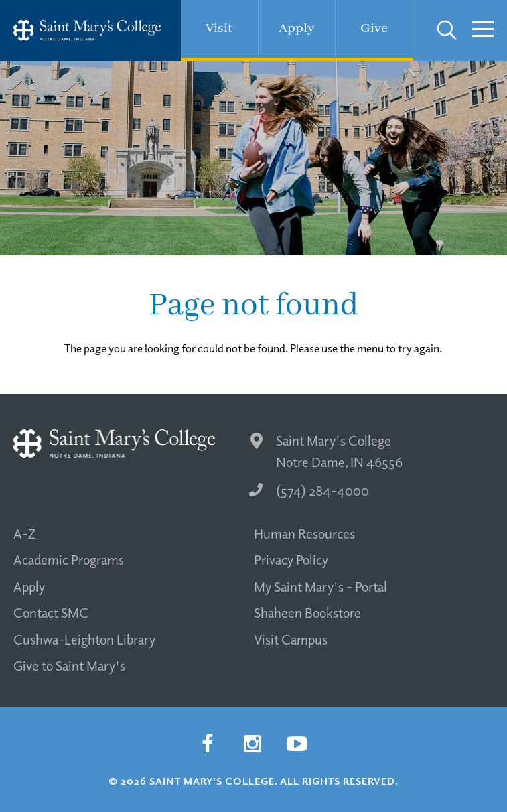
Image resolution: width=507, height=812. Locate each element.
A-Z (24, 533)
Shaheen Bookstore (307, 612)
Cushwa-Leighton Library (84, 639)
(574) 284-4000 (309, 490)
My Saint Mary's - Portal (320, 586)
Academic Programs (69, 559)
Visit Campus (291, 639)
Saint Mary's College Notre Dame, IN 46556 (327, 451)
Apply (29, 586)
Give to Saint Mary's (69, 665)
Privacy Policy (291, 559)
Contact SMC (51, 612)
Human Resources (304, 533)
